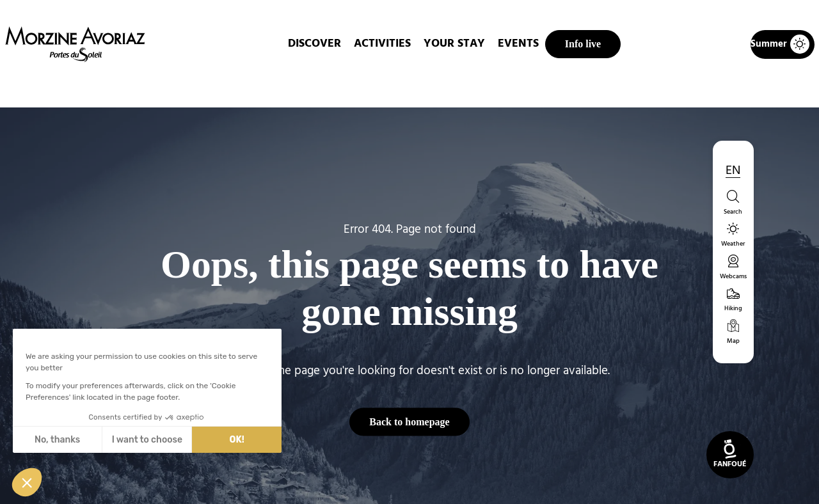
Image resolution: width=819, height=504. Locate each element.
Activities (382, 44)
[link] (730, 455)
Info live (583, 44)
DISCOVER (314, 44)
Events (518, 44)
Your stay (454, 44)
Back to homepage (409, 421)
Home (342, 86)
